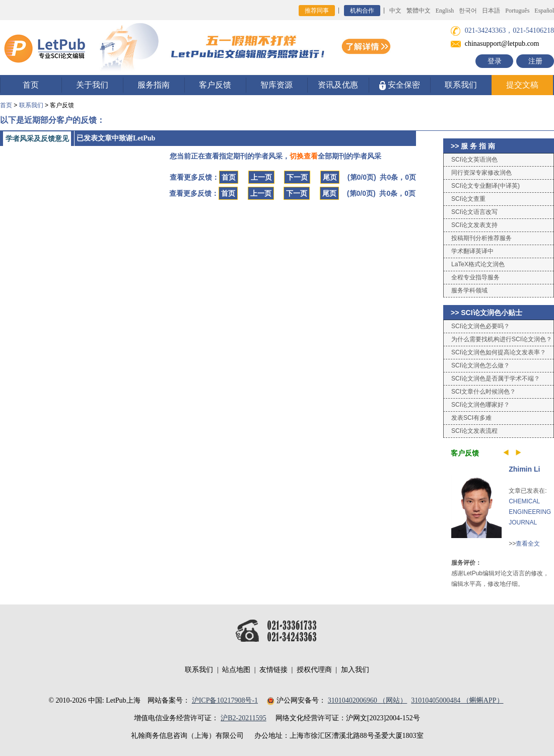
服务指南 (154, 85)
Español (544, 11)
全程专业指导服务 (475, 277)
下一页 (297, 177)
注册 (535, 61)
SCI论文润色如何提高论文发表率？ (499, 352)
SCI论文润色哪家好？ (480, 405)
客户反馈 (215, 85)
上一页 (261, 177)
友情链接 (273, 670)
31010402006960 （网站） (368, 700)
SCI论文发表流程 (474, 431)
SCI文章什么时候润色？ (483, 392)
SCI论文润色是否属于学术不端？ (496, 379)
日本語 (491, 11)
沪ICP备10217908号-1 (225, 700)
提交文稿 (522, 85)
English (445, 11)
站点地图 (236, 670)
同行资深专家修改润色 (481, 173)
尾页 (330, 177)
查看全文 (528, 544)
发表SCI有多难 (471, 418)
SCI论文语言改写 (474, 212)
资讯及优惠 (338, 85)
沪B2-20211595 (243, 718)
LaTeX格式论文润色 (478, 264)
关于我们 (92, 85)
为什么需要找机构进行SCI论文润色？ (502, 339)
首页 (31, 85)
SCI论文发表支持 (474, 225)
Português (517, 11)
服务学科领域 (469, 290)
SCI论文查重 (468, 199)
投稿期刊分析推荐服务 (481, 238)
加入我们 (355, 670)
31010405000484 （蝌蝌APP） (457, 700)
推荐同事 (317, 11)
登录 (495, 61)
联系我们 (461, 85)
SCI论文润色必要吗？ (480, 326)
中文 (395, 11)
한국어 (468, 11)
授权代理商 (314, 670)
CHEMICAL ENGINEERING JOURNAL (530, 512)
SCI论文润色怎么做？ (480, 365)
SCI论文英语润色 (474, 160)
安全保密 (400, 85)
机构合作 (362, 11)
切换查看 (304, 156)
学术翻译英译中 (472, 251)
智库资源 (276, 85)
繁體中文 (419, 11)
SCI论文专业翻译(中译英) (486, 186)
